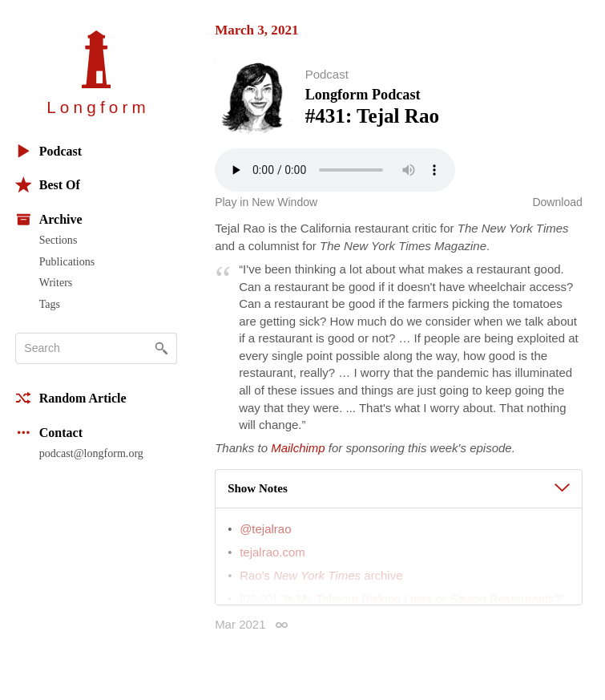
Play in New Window (266, 205)
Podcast (48, 151)
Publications (67, 261)
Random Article (71, 398)
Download (557, 205)
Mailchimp (298, 450)
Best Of (48, 185)
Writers (56, 282)
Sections (58, 240)
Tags (50, 304)
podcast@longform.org (91, 453)
